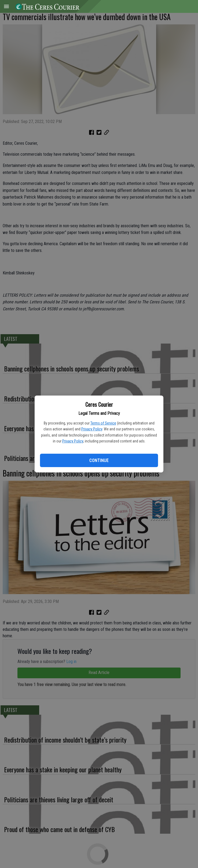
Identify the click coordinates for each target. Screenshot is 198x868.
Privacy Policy (92, 429)
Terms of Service (103, 423)
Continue (99, 461)
